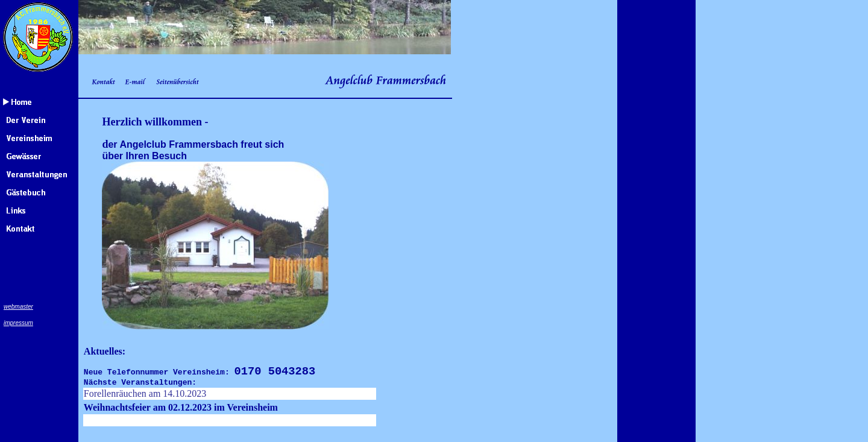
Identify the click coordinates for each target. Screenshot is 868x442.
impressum (18, 323)
